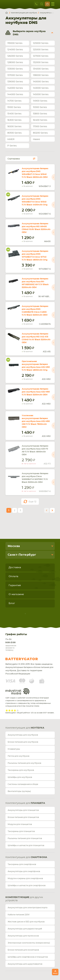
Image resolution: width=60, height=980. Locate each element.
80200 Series (40, 133)
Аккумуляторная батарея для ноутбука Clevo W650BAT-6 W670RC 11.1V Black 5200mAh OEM (35, 478)
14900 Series (40, 101)
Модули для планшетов (20, 824)
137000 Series (15, 75)
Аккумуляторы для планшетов (23, 810)
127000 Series (41, 56)
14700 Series (14, 101)
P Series (12, 146)
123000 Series (41, 43)
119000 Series (15, 43)
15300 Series (40, 107)
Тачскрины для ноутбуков (21, 770)
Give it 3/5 (12, 710)
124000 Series (15, 50)
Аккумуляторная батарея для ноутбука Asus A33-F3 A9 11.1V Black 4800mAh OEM (35, 450)
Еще (32, 502)
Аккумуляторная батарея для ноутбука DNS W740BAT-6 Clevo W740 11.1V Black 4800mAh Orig (35, 255)
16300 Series (14, 120)
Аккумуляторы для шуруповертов (25, 964)
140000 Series (41, 82)
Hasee (36, 139)
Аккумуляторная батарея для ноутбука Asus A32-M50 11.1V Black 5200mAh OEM (36, 392)
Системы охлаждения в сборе (23, 784)
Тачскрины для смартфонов (22, 864)
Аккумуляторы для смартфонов (24, 871)
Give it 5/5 (18, 710)
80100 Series (14, 133)
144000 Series (15, 95)
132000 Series (41, 62)
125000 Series (41, 50)
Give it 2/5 (10, 710)
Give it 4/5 (15, 710)
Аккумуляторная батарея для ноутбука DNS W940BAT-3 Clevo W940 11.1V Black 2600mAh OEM (35, 173)
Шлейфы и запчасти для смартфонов (27, 885)
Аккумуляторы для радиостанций (25, 929)
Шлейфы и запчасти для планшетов (26, 845)
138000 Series (41, 75)
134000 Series (41, 69)
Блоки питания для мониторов (23, 950)
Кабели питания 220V (19, 915)
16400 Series (40, 120)
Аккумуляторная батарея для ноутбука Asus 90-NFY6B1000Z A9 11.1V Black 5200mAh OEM (35, 283)
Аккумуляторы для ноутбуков (23, 735)
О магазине (16, 594)
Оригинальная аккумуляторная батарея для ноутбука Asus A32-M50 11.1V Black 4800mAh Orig (36, 366)
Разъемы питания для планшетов (25, 838)
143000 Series (41, 88)
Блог (12, 603)
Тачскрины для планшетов (21, 831)
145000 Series (41, 95)
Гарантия (15, 585)
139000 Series (15, 82)
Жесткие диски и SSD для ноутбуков (26, 922)
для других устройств (24, 899)
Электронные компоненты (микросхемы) (29, 943)
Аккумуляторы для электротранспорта (28, 908)
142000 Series (15, 88)
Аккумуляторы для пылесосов (23, 936)
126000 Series (15, 56)
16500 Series (14, 127)
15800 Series (40, 114)
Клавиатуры (14, 749)
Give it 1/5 (7, 710)
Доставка (15, 567)
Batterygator (28, 659)
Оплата (14, 576)
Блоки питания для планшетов (23, 817)
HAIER (11, 139)
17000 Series (40, 127)
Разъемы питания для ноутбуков (24, 763)
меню (53, 4)
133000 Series (15, 69)
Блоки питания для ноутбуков (23, 742)
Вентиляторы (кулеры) (19, 791)
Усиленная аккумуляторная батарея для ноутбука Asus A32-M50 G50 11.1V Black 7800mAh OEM (36, 421)
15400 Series (14, 114)
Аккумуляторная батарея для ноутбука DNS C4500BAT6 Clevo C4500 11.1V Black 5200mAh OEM (35, 311)
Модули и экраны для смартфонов (25, 878)
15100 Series (14, 107)
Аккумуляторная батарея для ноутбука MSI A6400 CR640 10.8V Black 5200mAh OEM (36, 228)
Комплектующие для (25, 728)
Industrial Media (17, 691)
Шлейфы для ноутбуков (20, 777)
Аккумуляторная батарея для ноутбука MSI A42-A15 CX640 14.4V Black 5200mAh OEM (36, 338)
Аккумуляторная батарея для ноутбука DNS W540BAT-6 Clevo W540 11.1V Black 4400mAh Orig (35, 200)
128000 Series (15, 62)
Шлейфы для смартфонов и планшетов (28, 957)
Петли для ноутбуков (18, 756)
